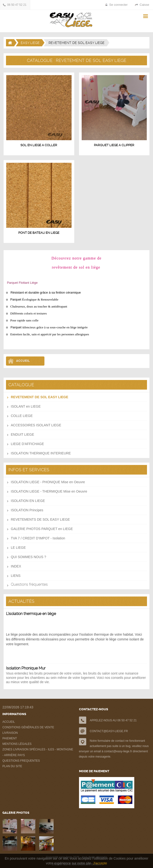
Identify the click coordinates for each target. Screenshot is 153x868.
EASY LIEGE (30, 43)
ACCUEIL (9, 722)
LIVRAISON (10, 733)
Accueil (23, 361)
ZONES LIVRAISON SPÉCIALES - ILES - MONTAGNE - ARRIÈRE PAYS (38, 752)
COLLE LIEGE (22, 416)
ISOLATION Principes (27, 510)
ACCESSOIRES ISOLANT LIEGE (36, 425)
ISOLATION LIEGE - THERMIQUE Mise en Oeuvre (49, 491)
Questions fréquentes (29, 584)
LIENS (16, 576)
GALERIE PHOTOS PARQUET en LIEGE (42, 529)
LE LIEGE (18, 548)
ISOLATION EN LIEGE (28, 501)
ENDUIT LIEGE (22, 434)
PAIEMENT (10, 738)
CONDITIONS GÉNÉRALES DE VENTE (28, 727)
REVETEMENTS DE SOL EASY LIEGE (40, 519)
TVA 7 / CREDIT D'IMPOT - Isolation (38, 538)
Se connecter (119, 5)
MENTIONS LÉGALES (17, 744)
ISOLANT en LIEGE (26, 406)
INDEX (16, 566)
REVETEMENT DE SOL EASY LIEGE (40, 397)
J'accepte (100, 863)
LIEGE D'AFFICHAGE (27, 444)
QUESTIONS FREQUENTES (21, 761)
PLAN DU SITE (12, 766)
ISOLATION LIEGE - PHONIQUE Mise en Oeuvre (48, 482)
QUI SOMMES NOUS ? (28, 557)
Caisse (144, 5)
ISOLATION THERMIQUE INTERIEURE (41, 453)
